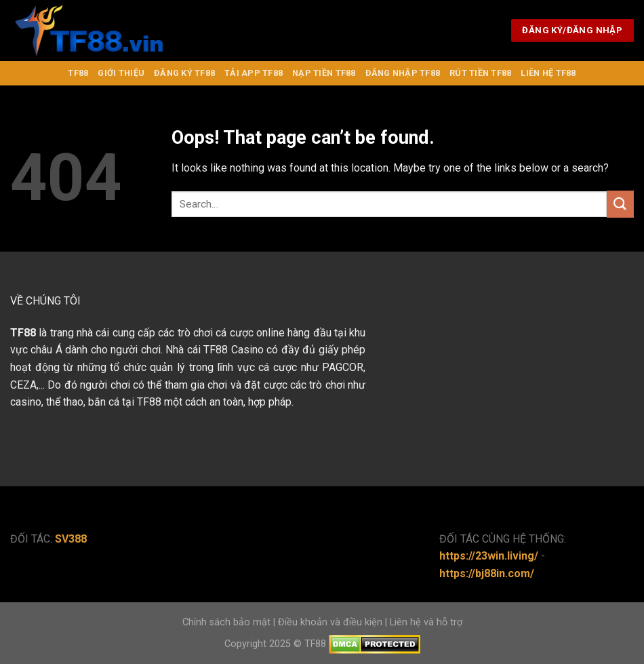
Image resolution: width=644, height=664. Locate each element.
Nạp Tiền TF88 (324, 73)
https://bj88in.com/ (487, 573)
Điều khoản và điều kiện (330, 622)
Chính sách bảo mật (226, 622)
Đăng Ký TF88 (184, 73)
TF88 (78, 73)
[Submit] (620, 204)
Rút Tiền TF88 (480, 73)
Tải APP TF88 (254, 73)
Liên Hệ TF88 (548, 73)
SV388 (71, 539)
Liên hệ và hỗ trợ (426, 622)
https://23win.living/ (489, 556)
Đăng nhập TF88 (403, 73)
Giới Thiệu (121, 73)
